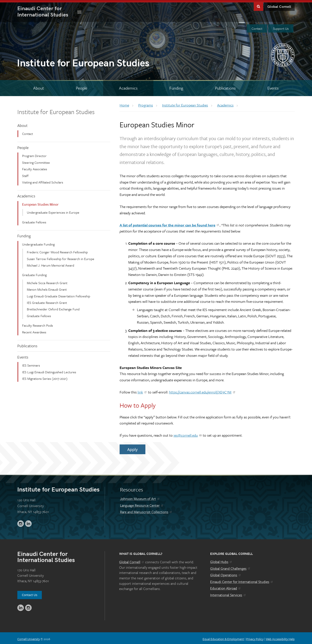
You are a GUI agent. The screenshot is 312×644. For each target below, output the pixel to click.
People (23, 146)
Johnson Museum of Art (140, 497)
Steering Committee (36, 161)
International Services (228, 593)
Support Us (281, 27)
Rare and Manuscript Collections (146, 510)
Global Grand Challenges (230, 567)
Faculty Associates (35, 167)
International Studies (45, 10)
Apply (132, 448)
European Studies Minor (40, 203)
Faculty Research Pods (37, 324)
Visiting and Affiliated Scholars (43, 181)
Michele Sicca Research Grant (47, 281)
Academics (26, 194)
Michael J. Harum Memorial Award (50, 264)
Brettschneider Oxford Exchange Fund (53, 308)
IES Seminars (31, 364)
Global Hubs (221, 560)
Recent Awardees (34, 330)
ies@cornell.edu (188, 434)
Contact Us (30, 593)
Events (23, 355)
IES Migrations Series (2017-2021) (45, 377)
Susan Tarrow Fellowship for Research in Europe (61, 257)
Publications (27, 344)
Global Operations (226, 574)
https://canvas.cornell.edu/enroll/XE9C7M (202, 391)
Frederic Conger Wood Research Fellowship (57, 251)
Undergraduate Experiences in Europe (53, 211)
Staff (25, 174)
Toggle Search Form (258, 5)
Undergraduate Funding (38, 243)
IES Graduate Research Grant (47, 301)
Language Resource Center (142, 504)
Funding (24, 234)
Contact (257, 27)
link (142, 391)
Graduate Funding (34, 273)
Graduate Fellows (34, 221)
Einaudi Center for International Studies (242, 580)
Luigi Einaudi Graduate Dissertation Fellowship (58, 294)
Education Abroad (226, 587)
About (22, 124)
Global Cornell (279, 5)
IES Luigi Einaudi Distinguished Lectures (49, 370)
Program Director (34, 154)
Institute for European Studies (56, 110)
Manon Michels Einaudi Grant (47, 288)
